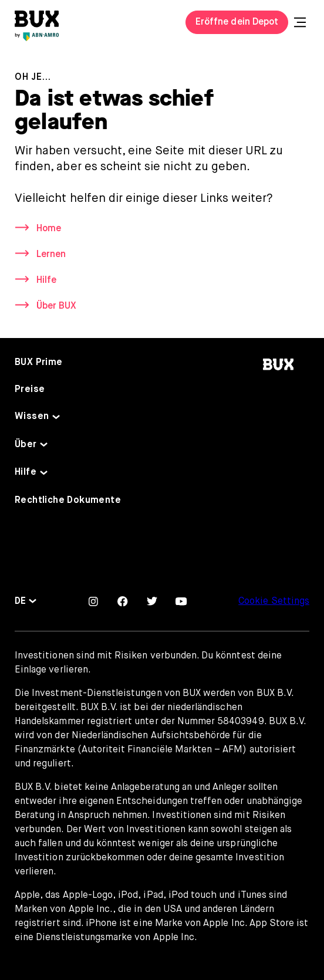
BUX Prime (39, 363)
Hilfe (46, 281)
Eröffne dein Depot (237, 22)
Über (26, 445)
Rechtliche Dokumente (68, 501)
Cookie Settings (274, 601)
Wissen (32, 417)
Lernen (51, 255)
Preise (30, 390)
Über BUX (56, 306)
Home (49, 229)
